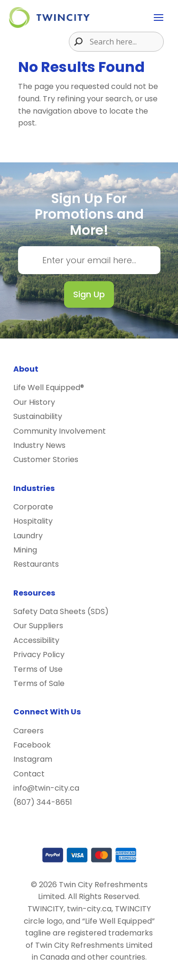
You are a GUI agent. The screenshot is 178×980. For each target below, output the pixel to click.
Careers (28, 731)
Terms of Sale (39, 683)
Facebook (32, 745)
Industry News (39, 445)
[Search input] (125, 42)
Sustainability (38, 416)
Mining (25, 550)
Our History (34, 402)
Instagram (33, 759)
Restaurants (36, 564)
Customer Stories (46, 459)
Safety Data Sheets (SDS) (61, 611)
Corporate (33, 507)
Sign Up (89, 294)
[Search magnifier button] (76, 42)
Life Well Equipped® (49, 388)
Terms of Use (38, 669)
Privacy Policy (39, 655)
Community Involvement (60, 431)
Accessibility (36, 640)
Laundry (28, 536)
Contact (29, 774)
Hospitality (33, 521)
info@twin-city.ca (46, 788)
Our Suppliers (38, 626)
